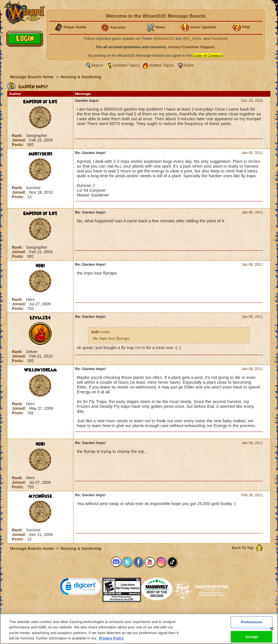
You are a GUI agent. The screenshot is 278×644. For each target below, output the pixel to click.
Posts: (19, 145)
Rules (189, 65)
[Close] (272, 630)
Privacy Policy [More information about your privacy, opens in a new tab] (111, 639)
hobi (40, 266)
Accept (252, 638)
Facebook (219, 38)
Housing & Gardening (81, 77)
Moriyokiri (40, 154)
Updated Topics (126, 65)
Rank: (18, 136)
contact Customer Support (191, 47)
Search (97, 65)
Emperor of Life (40, 102)
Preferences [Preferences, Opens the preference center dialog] (252, 623)
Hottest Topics (162, 65)
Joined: (20, 140)
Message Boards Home (32, 77)
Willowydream (40, 370)
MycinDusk (40, 496)
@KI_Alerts (192, 38)
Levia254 (40, 318)
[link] (81, 588)
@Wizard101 (164, 38)
